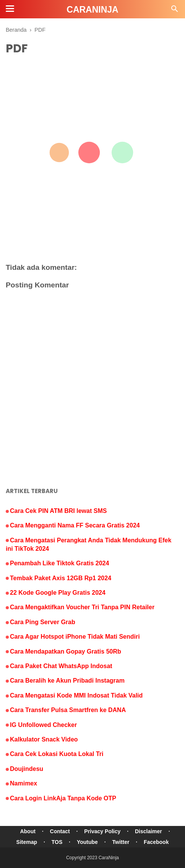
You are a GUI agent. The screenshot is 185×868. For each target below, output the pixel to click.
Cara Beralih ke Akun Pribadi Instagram (67, 681)
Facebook (156, 842)
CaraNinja (109, 858)
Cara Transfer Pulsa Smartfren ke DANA (68, 710)
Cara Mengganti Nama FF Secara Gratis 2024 (75, 525)
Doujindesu (27, 769)
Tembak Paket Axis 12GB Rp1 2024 (61, 578)
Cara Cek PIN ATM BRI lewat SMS (58, 511)
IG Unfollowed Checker (43, 725)
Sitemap (27, 842)
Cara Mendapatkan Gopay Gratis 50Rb (66, 651)
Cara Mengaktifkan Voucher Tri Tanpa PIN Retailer (82, 607)
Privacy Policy (102, 831)
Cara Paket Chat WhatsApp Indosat (61, 666)
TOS (57, 842)
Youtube (87, 842)
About (28, 831)
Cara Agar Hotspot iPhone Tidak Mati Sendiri (75, 637)
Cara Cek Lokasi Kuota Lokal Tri (57, 754)
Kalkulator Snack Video (44, 739)
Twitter (121, 842)
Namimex (24, 783)
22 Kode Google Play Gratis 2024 (58, 593)
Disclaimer (148, 831)
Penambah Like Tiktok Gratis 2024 (59, 563)
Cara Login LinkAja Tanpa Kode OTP (63, 798)
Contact (60, 831)
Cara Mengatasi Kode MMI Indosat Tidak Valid (76, 695)
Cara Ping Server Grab (43, 622)
